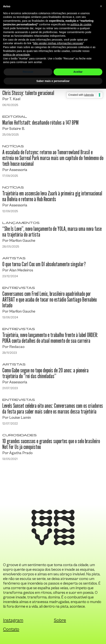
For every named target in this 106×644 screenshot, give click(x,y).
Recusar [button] (28, 72)
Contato (11, 629)
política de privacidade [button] (16, 55)
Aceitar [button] (78, 72)
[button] (101, 6)
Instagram (13, 620)
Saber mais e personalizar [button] (53, 81)
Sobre (60, 620)
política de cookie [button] (81, 24)
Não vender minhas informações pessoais (58, 43)
